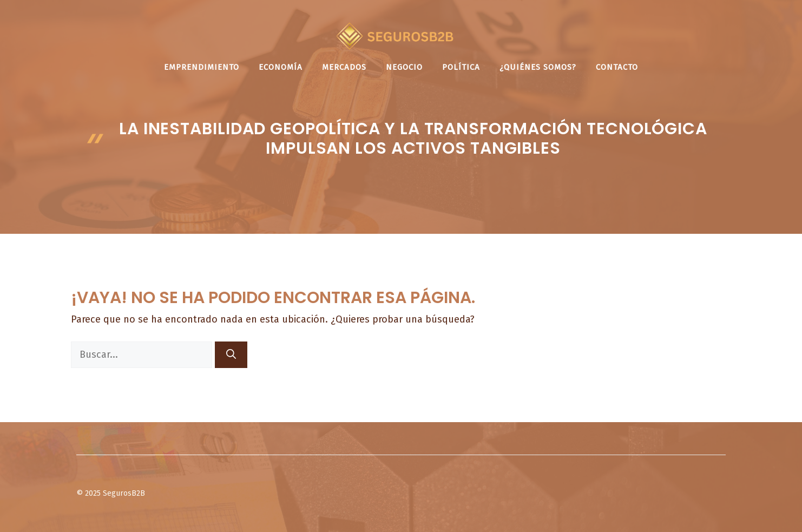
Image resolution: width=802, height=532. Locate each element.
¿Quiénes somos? (538, 67)
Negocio (404, 67)
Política (461, 67)
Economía (281, 67)
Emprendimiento (202, 67)
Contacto (617, 67)
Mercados (344, 67)
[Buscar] (231, 355)
